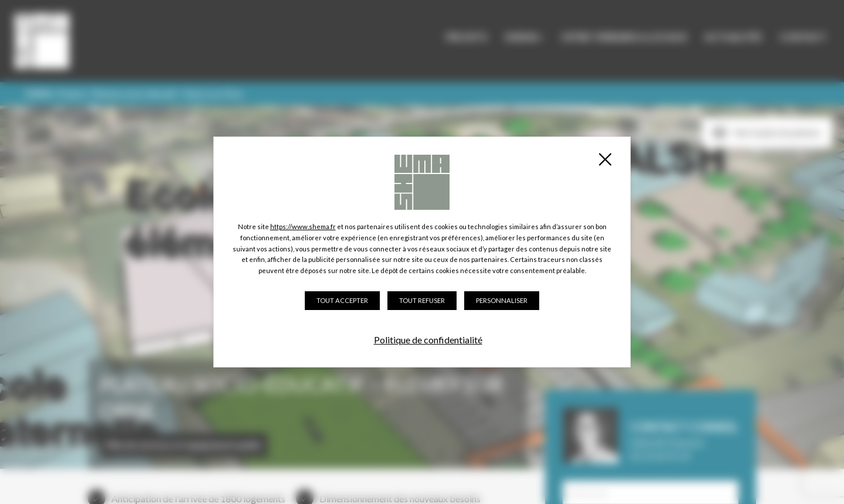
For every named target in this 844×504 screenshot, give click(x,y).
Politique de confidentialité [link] (428, 340)
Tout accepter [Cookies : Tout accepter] (342, 300)
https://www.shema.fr (303, 227)
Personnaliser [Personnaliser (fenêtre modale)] (502, 300)
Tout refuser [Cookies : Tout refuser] (422, 300)
